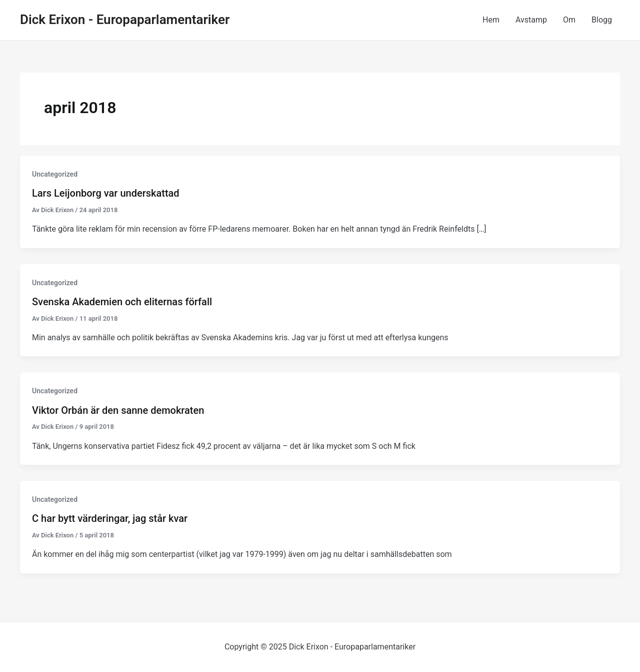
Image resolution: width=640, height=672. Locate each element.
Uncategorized (55, 174)
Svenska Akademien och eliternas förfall (122, 302)
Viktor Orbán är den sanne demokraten (118, 410)
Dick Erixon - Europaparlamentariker (125, 20)
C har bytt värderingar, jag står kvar (110, 518)
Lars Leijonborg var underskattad (106, 193)
